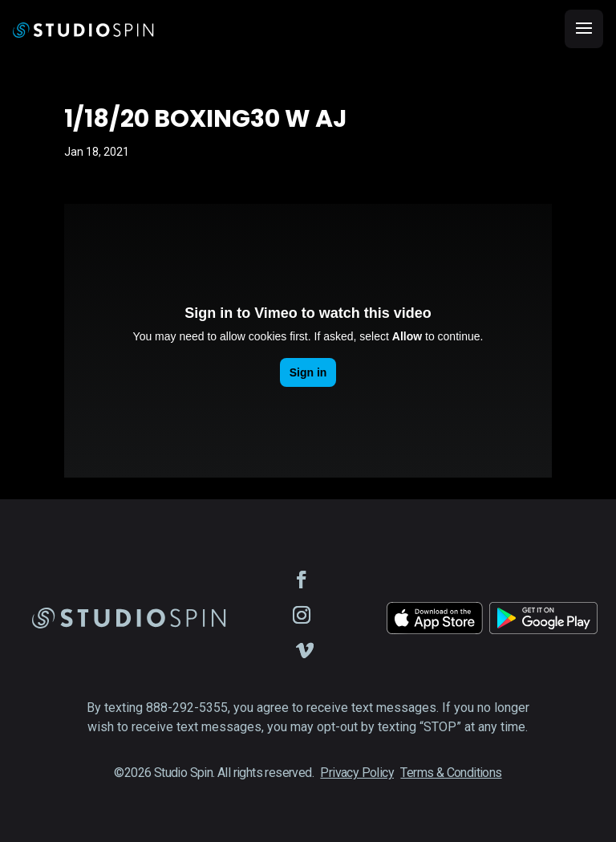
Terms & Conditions (451, 773)
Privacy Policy (357, 773)
